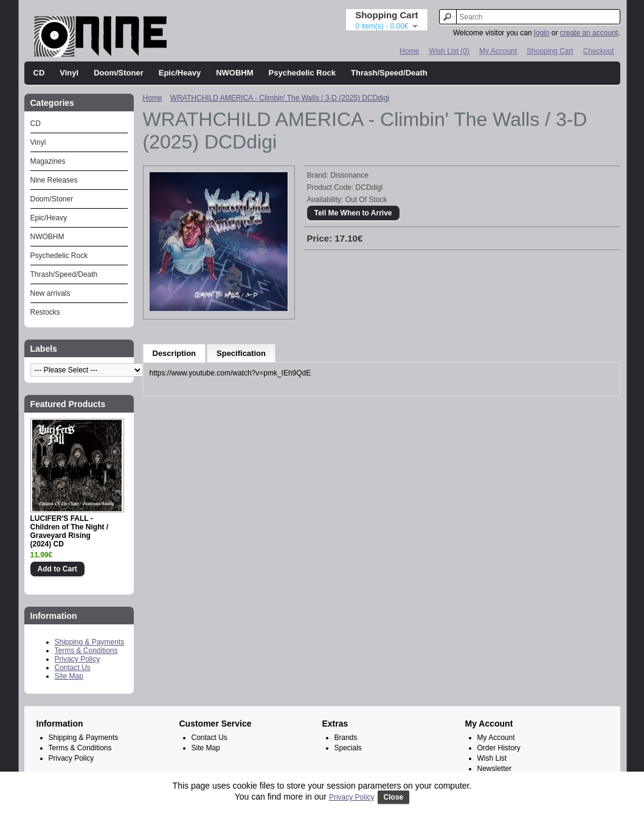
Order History (499, 748)
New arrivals (50, 293)
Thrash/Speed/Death (389, 73)
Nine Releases (54, 180)
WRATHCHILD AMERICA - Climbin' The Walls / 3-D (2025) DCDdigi (280, 98)
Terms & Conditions (86, 651)
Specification (241, 353)
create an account (589, 33)
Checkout (599, 51)
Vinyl (69, 73)
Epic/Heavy (180, 73)
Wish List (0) (449, 51)
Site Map (69, 676)
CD (39, 73)
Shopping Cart (550, 51)
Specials (348, 748)
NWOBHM (234, 73)
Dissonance (349, 175)
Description (175, 353)
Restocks (45, 312)
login (542, 33)
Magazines (48, 161)
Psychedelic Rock (303, 73)
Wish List (492, 758)
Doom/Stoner (119, 73)
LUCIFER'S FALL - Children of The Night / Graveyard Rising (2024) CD (70, 531)
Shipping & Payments (90, 642)
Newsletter (495, 769)
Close (394, 797)
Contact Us (73, 668)
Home (409, 51)
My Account (498, 51)
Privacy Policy (78, 659)
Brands (346, 738)
